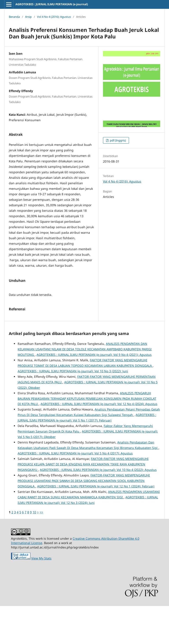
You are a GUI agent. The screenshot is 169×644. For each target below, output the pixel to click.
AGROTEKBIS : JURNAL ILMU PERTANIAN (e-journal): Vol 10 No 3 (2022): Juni (73, 409)
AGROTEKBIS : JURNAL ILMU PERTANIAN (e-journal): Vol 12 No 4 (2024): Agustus (99, 442)
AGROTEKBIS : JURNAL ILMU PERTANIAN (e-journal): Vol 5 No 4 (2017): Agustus (75, 491)
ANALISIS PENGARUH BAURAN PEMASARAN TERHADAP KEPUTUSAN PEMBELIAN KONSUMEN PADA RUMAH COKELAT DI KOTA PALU (87, 437)
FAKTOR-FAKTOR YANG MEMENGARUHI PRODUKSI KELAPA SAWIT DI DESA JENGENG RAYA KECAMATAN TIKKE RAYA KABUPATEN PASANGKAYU (83, 502)
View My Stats (41, 596)
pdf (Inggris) (118, 140)
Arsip (28, 17)
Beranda (14, 17)
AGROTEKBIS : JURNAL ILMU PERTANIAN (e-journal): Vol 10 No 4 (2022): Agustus (98, 508)
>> (41, 550)
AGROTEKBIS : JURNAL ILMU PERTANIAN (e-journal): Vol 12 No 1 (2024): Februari (96, 524)
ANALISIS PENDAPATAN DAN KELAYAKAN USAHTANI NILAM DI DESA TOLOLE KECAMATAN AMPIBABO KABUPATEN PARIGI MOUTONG (85, 387)
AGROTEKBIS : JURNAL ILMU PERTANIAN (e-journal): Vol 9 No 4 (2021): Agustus (94, 393)
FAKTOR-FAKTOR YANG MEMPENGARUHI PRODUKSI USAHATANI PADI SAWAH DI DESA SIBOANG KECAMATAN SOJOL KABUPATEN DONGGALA (84, 519)
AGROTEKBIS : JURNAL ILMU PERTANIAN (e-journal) (52, 4)
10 (34, 550)
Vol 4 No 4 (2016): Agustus (54, 17)
